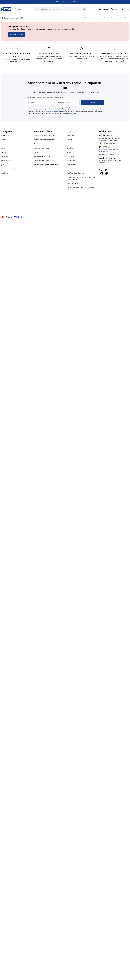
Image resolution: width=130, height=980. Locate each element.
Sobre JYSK (70, 136)
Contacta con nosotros (107, 154)
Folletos (37, 144)
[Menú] (17, 9)
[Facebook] (102, 173)
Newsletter (70, 148)
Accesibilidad (71, 165)
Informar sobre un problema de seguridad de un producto (81, 178)
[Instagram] (107, 173)
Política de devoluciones (42, 156)
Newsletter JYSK (72, 152)
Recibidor (5, 173)
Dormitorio (5, 136)
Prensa (69, 169)
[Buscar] (84, 9)
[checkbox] (27, 108)
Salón (3, 148)
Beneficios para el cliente (75, 173)
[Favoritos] (104, 9)
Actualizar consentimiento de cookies (47, 165)
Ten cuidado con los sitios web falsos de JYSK (80, 189)
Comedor (5, 152)
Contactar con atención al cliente (45, 136)
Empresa (70, 140)
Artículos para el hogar (9, 169)
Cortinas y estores (8, 161)
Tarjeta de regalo (72, 183)
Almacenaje (5, 156)
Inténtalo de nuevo (16, 35)
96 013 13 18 (110, 163)
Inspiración (70, 156)
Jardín (3, 165)
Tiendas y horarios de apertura (45, 140)
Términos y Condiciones (53, 112)
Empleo (69, 144)
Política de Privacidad (75, 113)
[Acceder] (115, 9)
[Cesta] (125, 9)
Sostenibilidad (71, 161)
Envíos (36, 152)
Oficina (4, 144)
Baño (3, 140)
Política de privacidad (41, 161)
